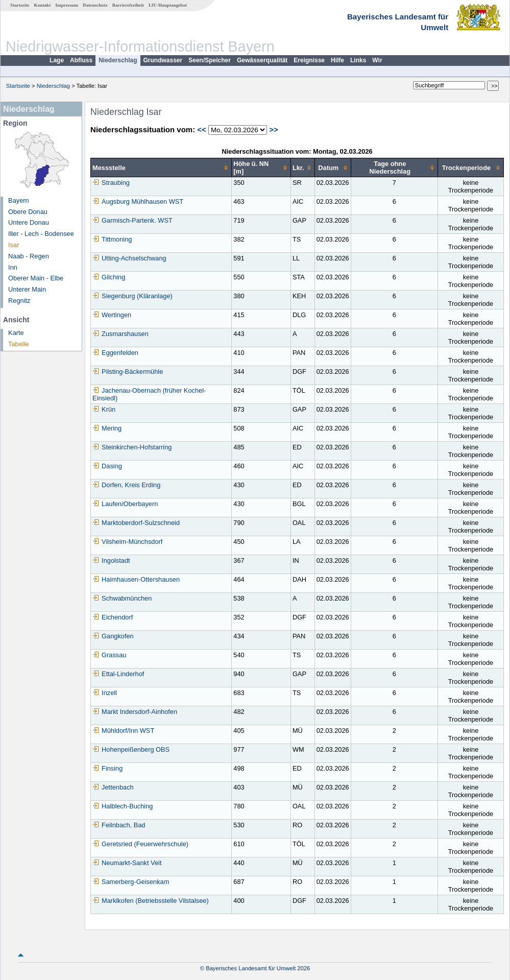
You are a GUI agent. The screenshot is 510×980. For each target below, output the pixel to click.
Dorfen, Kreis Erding (126, 485)
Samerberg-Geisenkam (131, 882)
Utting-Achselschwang (129, 258)
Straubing (111, 183)
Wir (377, 60)
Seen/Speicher (210, 60)
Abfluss (81, 60)
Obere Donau (28, 212)
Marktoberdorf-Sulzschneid (136, 523)
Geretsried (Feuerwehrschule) (140, 844)
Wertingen (112, 315)
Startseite (20, 5)
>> (274, 129)
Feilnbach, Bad (119, 825)
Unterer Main (27, 289)
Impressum (67, 5)
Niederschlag (118, 60)
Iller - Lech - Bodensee (41, 234)
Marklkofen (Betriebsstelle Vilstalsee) (151, 901)
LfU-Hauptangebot (168, 5)
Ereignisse (309, 60)
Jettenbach (113, 787)
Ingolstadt (111, 560)
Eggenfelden (115, 353)
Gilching (109, 277)
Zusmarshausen (120, 334)
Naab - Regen (29, 256)
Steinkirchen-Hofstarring (132, 447)
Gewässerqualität (262, 60)
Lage (57, 60)
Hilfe (337, 60)
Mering (107, 428)
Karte (16, 333)
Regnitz (19, 301)
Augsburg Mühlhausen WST (138, 201)
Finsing (107, 768)
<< (202, 129)
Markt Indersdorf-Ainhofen (135, 712)
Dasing (107, 466)
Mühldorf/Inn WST (123, 731)
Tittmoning (112, 239)
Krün (104, 409)
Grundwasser (163, 60)
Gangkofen (113, 636)
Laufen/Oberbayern (125, 504)
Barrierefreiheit (128, 5)
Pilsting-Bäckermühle (128, 372)
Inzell (105, 693)
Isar (14, 245)
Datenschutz (95, 5)
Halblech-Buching (123, 806)
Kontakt (43, 5)
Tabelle (19, 344)
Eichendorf (113, 617)
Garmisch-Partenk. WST (132, 220)
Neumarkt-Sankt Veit (127, 863)
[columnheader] (161, 168)
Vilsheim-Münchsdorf (127, 542)
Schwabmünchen (122, 598)
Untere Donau (29, 222)
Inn (13, 267)
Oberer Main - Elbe (36, 278)
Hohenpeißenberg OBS (131, 749)
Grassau (109, 655)
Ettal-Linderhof (118, 674)
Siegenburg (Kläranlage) (132, 296)
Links (358, 60)
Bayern (19, 200)
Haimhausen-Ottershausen (136, 579)
